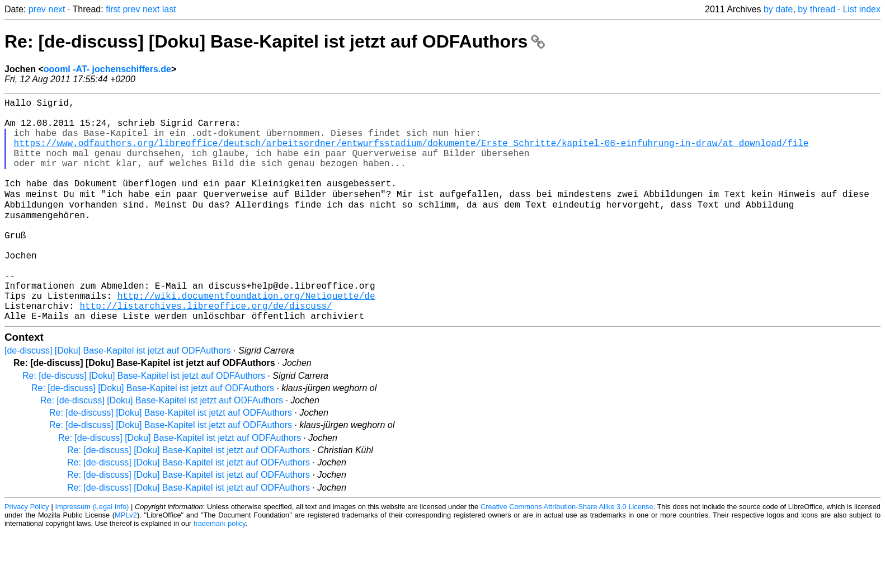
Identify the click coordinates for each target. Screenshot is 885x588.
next (57, 9)
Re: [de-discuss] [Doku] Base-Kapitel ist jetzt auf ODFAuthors (275, 41)
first (113, 9)
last (169, 9)
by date (778, 9)
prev (37, 9)
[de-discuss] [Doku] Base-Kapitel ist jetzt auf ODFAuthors (118, 398)
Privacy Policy (27, 554)
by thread (816, 9)
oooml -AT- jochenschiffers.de (107, 69)
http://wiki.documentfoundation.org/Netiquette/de (246, 338)
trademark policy (220, 571)
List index (862, 9)
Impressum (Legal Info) (92, 554)
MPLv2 (126, 563)
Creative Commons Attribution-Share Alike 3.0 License (567, 554)
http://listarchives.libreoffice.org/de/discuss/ (206, 351)
